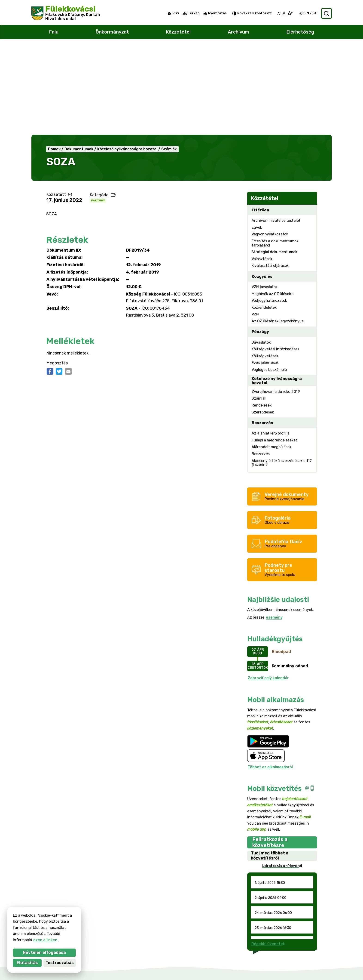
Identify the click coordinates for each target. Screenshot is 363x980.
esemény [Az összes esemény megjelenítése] (274, 528)
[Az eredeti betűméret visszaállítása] (284, 13)
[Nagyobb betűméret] (290, 13)
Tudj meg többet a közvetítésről (270, 767)
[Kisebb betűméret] (279, 13)
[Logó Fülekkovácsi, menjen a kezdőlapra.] (83, 903)
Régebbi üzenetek (268, 855)
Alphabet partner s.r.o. (89, 917)
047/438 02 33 (307, 945)
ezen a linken (16, 940)
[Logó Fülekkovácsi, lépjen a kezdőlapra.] (66, 13)
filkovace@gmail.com (313, 951)
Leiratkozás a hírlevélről (282, 777)
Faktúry (98, 111)
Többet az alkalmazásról (270, 678)
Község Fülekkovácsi (79, 921)
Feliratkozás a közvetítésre (270, 753)
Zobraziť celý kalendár (268, 589)
